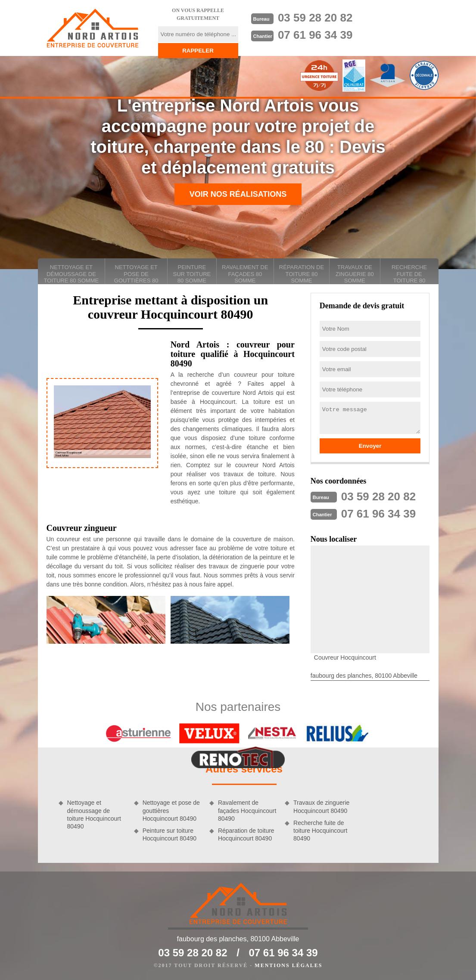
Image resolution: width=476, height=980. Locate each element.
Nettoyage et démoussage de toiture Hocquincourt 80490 (94, 814)
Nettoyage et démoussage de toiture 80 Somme (72, 274)
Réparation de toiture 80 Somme (302, 274)
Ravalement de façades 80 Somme (245, 274)
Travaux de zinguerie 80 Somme (355, 274)
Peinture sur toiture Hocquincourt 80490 (170, 834)
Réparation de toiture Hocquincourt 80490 (246, 834)
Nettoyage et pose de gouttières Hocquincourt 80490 (171, 810)
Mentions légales (288, 965)
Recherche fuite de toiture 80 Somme (409, 274)
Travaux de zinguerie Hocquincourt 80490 (321, 806)
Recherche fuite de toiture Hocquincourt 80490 (320, 831)
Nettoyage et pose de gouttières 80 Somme (136, 274)
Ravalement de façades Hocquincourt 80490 (247, 810)
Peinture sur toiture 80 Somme (192, 274)
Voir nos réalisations (238, 194)
